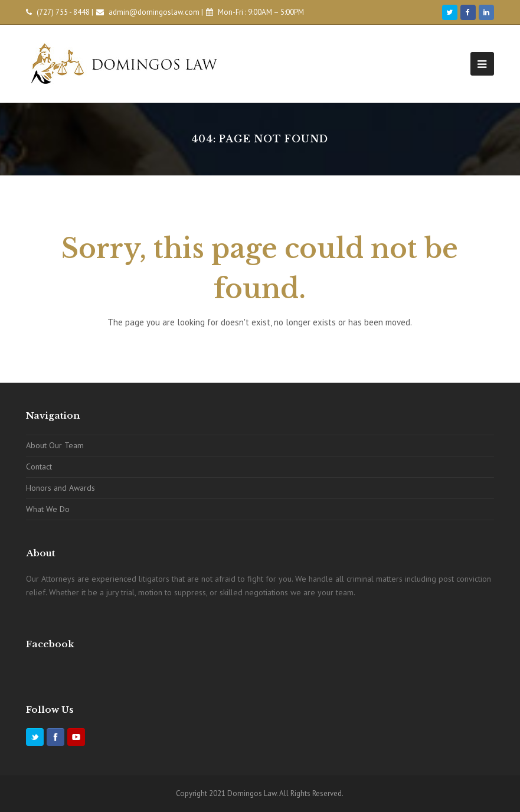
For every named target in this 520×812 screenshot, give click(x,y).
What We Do (48, 509)
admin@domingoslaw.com (154, 12)
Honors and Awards (60, 488)
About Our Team (55, 445)
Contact (39, 467)
